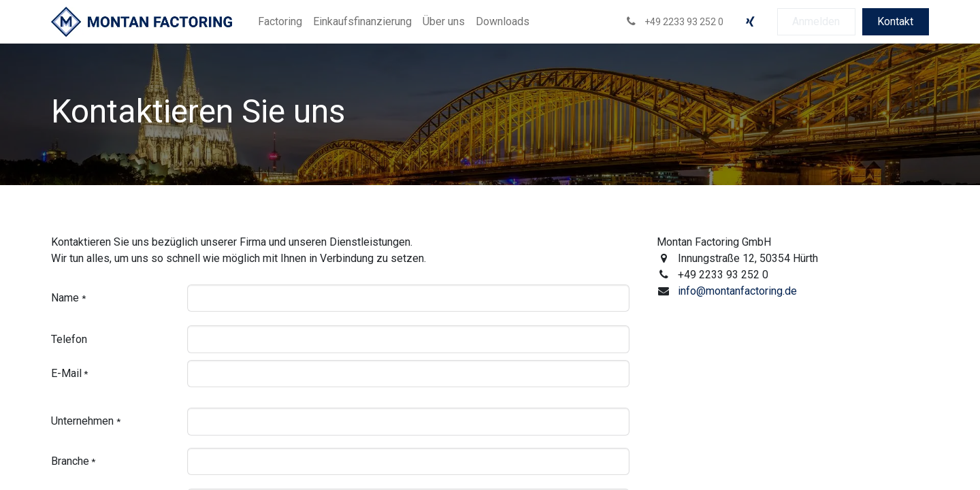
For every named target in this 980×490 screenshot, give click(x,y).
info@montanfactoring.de (737, 291)
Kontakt (895, 21)
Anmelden (816, 21)
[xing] (750, 22)
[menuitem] (280, 22)
